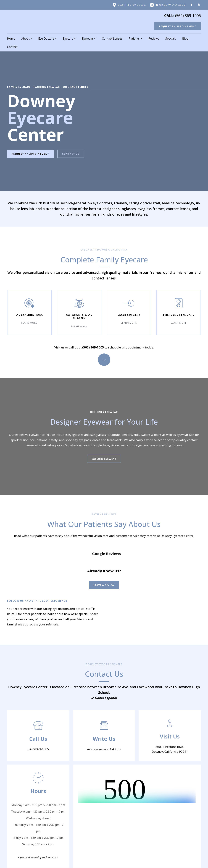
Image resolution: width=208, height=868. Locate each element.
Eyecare (68, 39)
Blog (185, 39)
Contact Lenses (112, 39)
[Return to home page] (28, 22)
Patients (134, 39)
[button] (129, 5)
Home (11, 39)
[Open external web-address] (120, 596)
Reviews (154, 39)
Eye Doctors (46, 39)
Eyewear (88, 39)
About (25, 39)
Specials (171, 39)
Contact (12, 47)
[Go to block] (104, 360)
